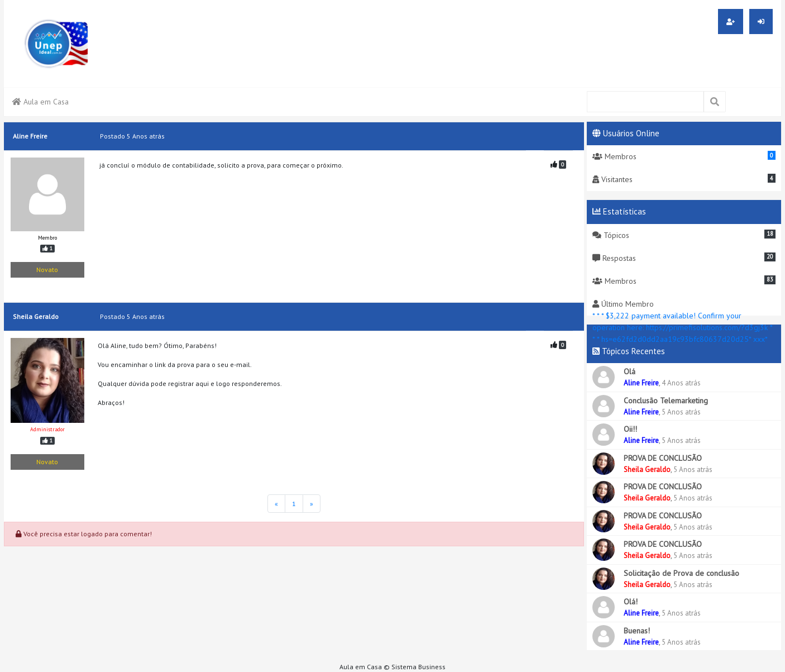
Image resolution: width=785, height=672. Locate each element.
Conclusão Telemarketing (666, 401)
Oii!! (630, 429)
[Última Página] (312, 504)
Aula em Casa (40, 102)
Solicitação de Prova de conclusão (681, 573)
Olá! (631, 602)
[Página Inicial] (276, 504)
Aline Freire (641, 383)
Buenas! (637, 631)
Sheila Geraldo (647, 470)
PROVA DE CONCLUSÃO (663, 458)
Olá (630, 371)
